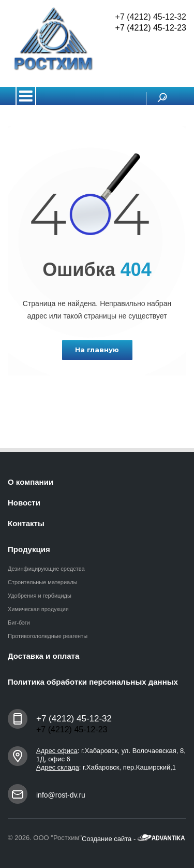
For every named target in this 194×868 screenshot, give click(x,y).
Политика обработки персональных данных (93, 682)
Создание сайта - (133, 839)
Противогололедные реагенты (48, 636)
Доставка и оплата (43, 656)
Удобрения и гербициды (40, 596)
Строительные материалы (43, 582)
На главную (97, 350)
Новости (24, 503)
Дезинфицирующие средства (46, 569)
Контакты (26, 523)
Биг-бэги (19, 623)
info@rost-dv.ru (61, 795)
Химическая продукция (38, 609)
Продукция (29, 549)
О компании (31, 482)
